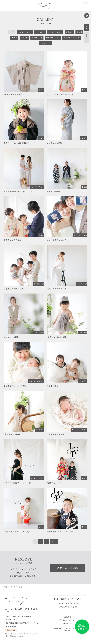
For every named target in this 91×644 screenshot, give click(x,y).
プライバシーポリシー (68, 620)
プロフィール (45, 43)
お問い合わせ (68, 623)
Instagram (87, 16)
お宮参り (69, 32)
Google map (11, 630)
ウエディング (37, 38)
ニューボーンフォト (71, 38)
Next (54, 542)
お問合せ (87, 38)
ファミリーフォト (25, 32)
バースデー (40, 32)
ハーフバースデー (55, 32)
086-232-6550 (71, 599)
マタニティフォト (53, 38)
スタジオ (24, 38)
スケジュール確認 (67, 568)
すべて (12, 32)
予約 (87, 27)
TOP (5, 587)
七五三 (14, 38)
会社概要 (68, 617)
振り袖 (79, 32)
